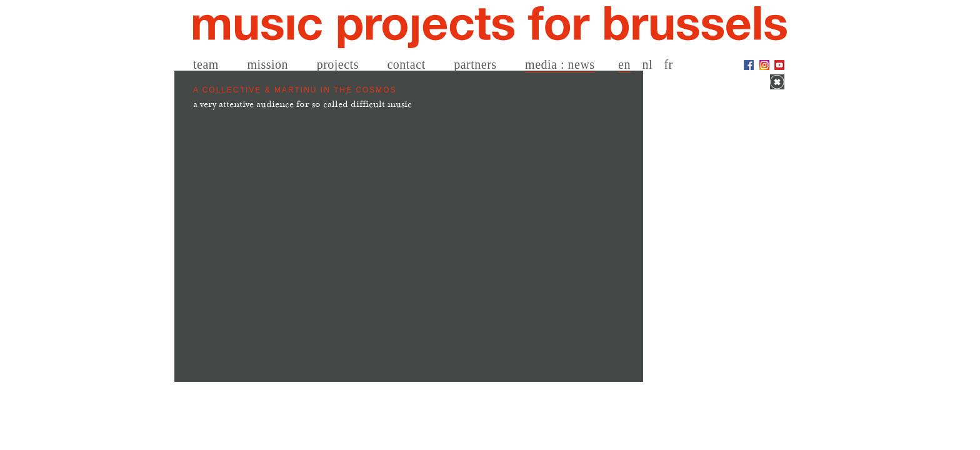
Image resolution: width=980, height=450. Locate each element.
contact (406, 64)
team (206, 64)
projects (338, 64)
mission (267, 64)
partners (475, 64)
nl (647, 64)
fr (668, 64)
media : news (560, 64)
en (624, 64)
